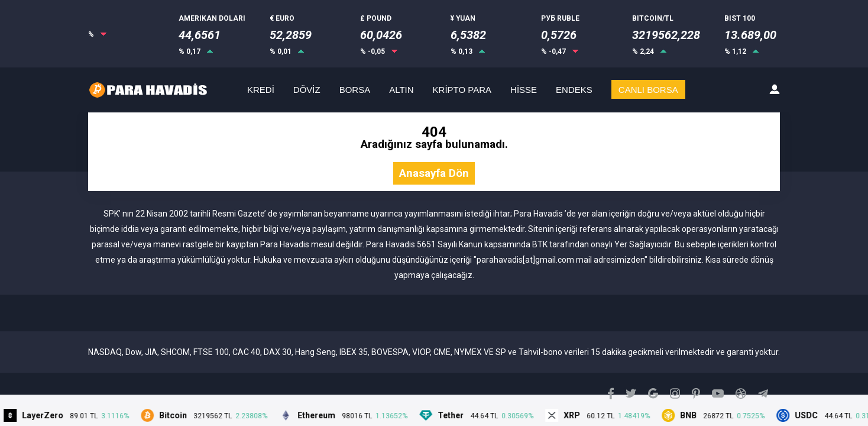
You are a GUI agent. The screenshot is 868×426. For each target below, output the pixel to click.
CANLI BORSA (648, 90)
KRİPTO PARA (462, 90)
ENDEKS (574, 90)
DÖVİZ (307, 90)
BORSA (355, 90)
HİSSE (524, 90)
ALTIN (401, 90)
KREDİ (261, 90)
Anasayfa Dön (434, 174)
